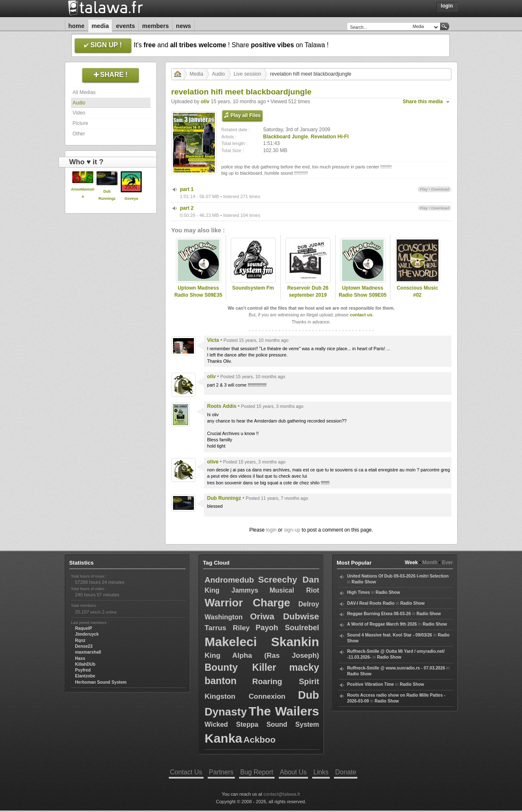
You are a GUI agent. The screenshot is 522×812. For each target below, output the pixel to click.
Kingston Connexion (245, 696)
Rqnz (80, 640)
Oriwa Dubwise (284, 616)
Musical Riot (294, 590)
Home (76, 26)
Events (125, 26)
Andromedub (229, 580)
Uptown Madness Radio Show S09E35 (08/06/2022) (198, 295)
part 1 (187, 189)
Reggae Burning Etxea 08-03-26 (379, 614)
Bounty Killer (241, 667)
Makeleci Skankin (262, 642)
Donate (346, 772)
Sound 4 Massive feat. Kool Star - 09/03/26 (390, 635)
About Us (293, 772)
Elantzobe (85, 676)
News (183, 26)
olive (213, 462)
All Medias (84, 92)
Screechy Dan (289, 579)
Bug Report (257, 772)
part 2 (187, 208)
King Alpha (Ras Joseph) (262, 655)
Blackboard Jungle (286, 137)
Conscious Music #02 (417, 291)
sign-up (292, 530)
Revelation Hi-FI (330, 137)
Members (155, 26)
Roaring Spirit (285, 681)
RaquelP (84, 628)
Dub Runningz (224, 498)
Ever (447, 563)
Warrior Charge (248, 603)
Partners (221, 772)
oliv (205, 102)
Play (424, 189)
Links (321, 772)
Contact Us (186, 772)
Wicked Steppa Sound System (262, 724)
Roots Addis (222, 406)
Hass (80, 658)
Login (447, 6)
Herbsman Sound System (101, 682)
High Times (359, 592)
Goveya (131, 199)
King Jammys (232, 590)
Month (430, 563)
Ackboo (259, 739)
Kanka (224, 738)
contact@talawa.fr (282, 794)
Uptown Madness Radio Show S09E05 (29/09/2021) (363, 295)
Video (79, 113)
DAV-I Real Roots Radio (371, 603)
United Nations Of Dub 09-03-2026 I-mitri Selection (398, 576)
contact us (361, 315)
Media (100, 26)
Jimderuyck (87, 634)
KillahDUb (85, 664)
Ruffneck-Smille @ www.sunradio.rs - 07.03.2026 (396, 668)
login (271, 530)
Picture (80, 123)
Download (440, 189)
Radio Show (364, 582)
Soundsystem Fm (253, 288)
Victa (213, 340)
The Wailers (284, 711)
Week (411, 563)
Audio (79, 103)
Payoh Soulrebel (287, 628)
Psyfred (83, 670)
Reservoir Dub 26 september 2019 (308, 291)
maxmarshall (88, 652)
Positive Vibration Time (371, 684)
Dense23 (84, 646)
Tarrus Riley (227, 628)
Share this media (423, 102)
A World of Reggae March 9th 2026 (382, 624)
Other (79, 134)
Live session (247, 74)
